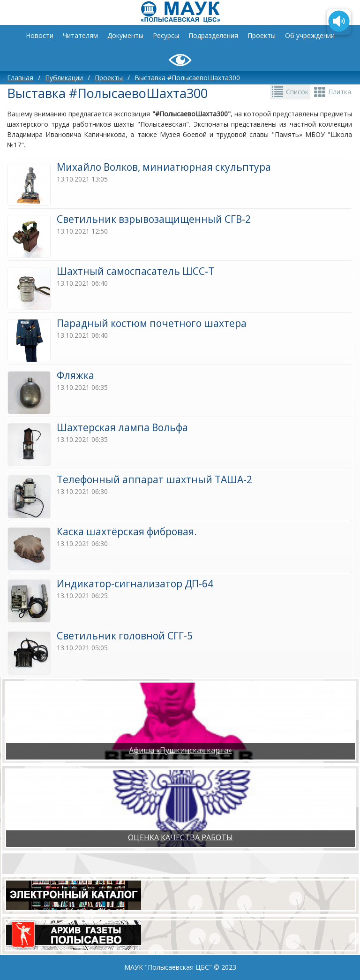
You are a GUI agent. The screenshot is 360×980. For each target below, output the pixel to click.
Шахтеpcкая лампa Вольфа (122, 427)
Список (297, 92)
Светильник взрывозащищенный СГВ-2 (154, 219)
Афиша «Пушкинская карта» (180, 750)
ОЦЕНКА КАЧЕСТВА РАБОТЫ (180, 837)
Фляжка (75, 375)
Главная (20, 78)
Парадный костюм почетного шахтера (152, 323)
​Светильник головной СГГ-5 (125, 636)
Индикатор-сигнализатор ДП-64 (135, 584)
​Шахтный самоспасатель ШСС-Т (135, 271)
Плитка (340, 92)
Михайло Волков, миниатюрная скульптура (164, 167)
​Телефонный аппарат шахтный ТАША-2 (154, 479)
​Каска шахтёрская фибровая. (127, 532)
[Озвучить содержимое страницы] (339, 22)
